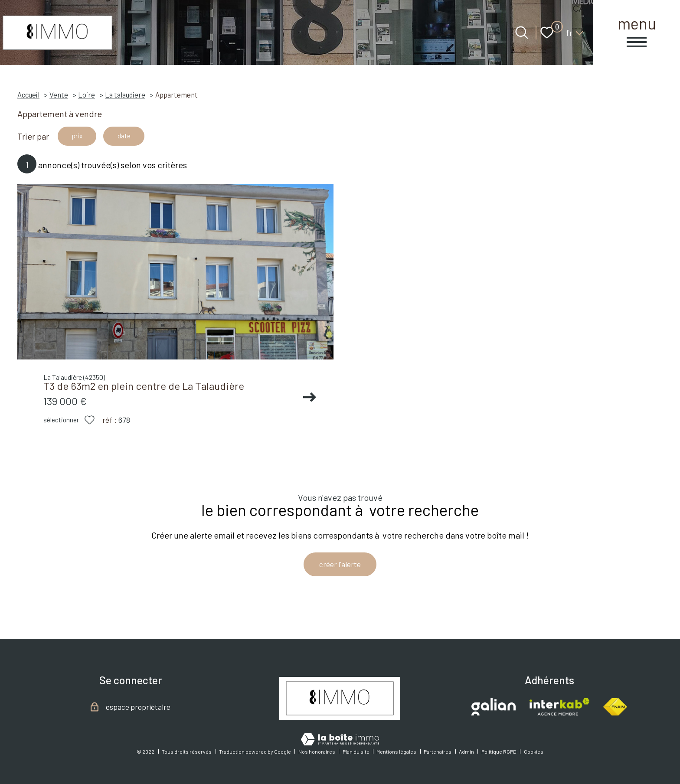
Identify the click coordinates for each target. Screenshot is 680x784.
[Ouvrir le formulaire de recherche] (522, 33)
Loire (87, 95)
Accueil (28, 95)
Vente (59, 95)
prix (81, 137)
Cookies (534, 751)
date (136, 137)
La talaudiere (125, 95)
